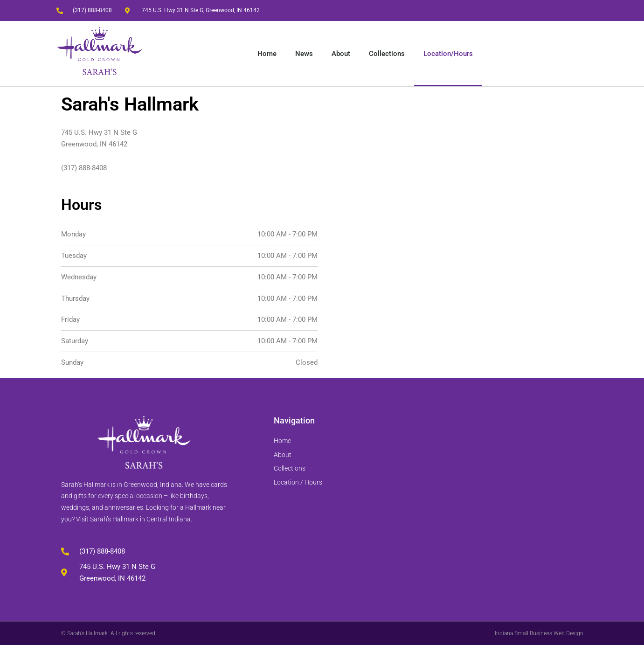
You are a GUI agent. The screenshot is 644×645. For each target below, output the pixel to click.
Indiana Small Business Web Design (539, 633)
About (341, 54)
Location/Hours (448, 54)
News (304, 54)
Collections (387, 54)
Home (267, 54)
